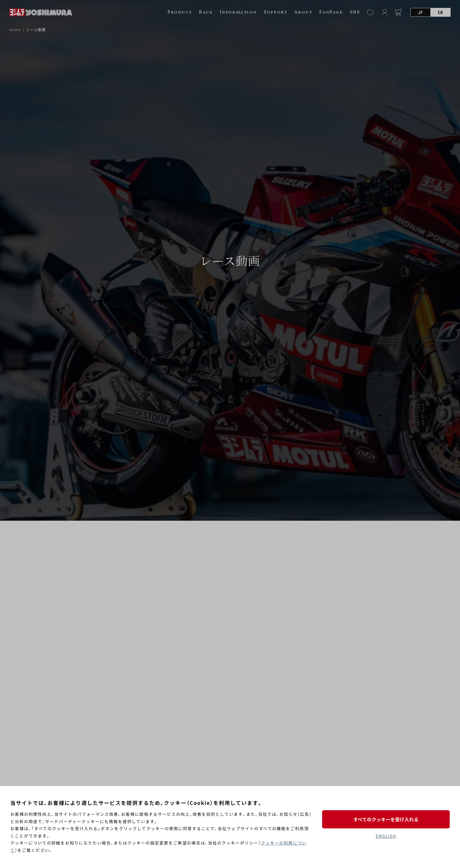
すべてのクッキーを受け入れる (386, 819)
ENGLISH (386, 836)
